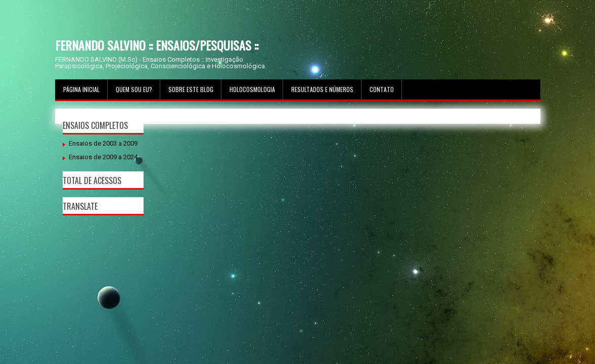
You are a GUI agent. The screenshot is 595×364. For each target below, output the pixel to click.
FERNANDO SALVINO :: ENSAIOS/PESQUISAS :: (157, 45)
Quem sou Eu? (134, 89)
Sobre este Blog (191, 89)
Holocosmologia (252, 89)
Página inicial (81, 89)
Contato (382, 89)
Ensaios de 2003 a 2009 (103, 143)
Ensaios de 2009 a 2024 (103, 157)
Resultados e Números (322, 89)
